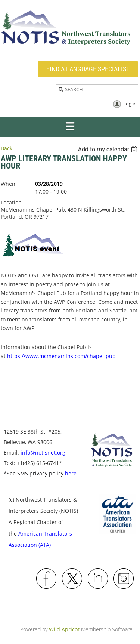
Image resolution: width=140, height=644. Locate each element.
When (8, 184)
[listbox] (108, 149)
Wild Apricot (64, 629)
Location (11, 202)
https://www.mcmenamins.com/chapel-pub (61, 356)
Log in (130, 104)
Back (7, 148)
